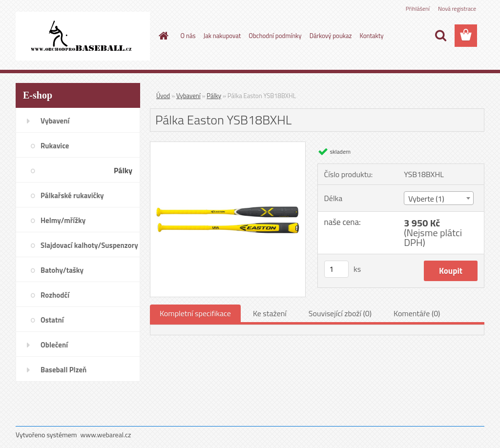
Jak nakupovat (222, 36)
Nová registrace (457, 9)
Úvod (163, 96)
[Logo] (83, 36)
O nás (188, 36)
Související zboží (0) (340, 313)
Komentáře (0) (417, 313)
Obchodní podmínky (275, 36)
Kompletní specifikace (195, 313)
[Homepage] (162, 36)
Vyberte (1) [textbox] (426, 199)
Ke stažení (270, 313)
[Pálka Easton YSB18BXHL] (228, 146)
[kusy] (336, 269)
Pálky (214, 96)
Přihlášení (418, 9)
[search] (440, 36)
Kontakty (371, 36)
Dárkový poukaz (331, 36)
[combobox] (439, 198)
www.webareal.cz (106, 435)
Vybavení (188, 96)
